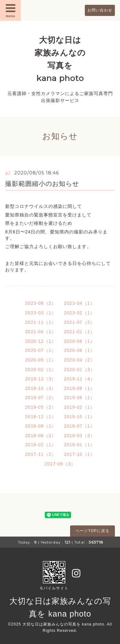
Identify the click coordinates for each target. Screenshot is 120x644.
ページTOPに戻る (92, 531)
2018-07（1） (80, 426)
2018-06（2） (40, 435)
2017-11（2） (40, 454)
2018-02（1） (40, 445)
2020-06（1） (80, 350)
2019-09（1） (80, 388)
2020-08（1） (80, 341)
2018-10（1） (80, 417)
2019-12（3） (40, 379)
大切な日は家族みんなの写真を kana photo (63, 624)
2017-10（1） (80, 454)
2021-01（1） (80, 332)
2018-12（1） (40, 417)
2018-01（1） (80, 445)
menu (11, 10)
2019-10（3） (40, 388)
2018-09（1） (40, 426)
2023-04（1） (80, 303)
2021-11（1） (40, 322)
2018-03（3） (80, 435)
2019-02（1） (80, 407)
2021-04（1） (40, 332)
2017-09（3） (60, 464)
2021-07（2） (80, 322)
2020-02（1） (40, 370)
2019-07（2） (40, 398)
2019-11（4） (80, 379)
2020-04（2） (80, 360)
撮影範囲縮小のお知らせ (42, 184)
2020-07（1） (40, 350)
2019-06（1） (80, 398)
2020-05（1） (40, 360)
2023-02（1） (80, 313)
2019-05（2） (40, 407)
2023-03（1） (40, 313)
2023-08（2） (40, 303)
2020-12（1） (40, 341)
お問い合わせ (100, 10)
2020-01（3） (80, 370)
